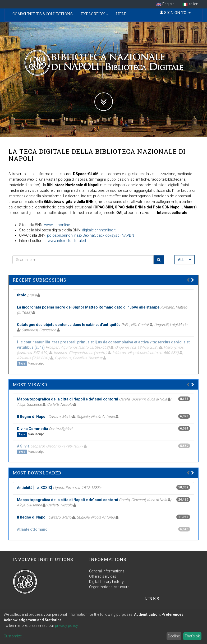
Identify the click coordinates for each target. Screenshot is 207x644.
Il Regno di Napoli (32, 417)
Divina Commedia (33, 429)
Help (121, 14)
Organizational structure (109, 587)
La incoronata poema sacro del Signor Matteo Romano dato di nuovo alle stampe (88, 307)
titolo (22, 295)
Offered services (103, 576)
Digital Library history (106, 582)
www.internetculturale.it (67, 241)
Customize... (14, 636)
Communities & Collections (43, 14)
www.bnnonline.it (58, 225)
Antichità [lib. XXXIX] (34, 488)
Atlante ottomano (32, 529)
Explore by (94, 14)
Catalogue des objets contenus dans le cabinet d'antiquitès (69, 325)
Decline (174, 636)
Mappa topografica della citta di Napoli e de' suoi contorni (68, 399)
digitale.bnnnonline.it (99, 230)
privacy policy (66, 626)
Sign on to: (175, 13)
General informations (107, 571)
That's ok (192, 636)
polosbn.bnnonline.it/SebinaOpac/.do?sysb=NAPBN (91, 235)
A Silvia (23, 446)
